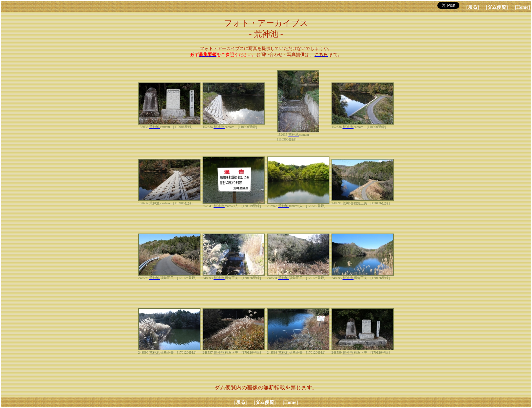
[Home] (522, 7)
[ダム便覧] (497, 7)
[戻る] (472, 7)
